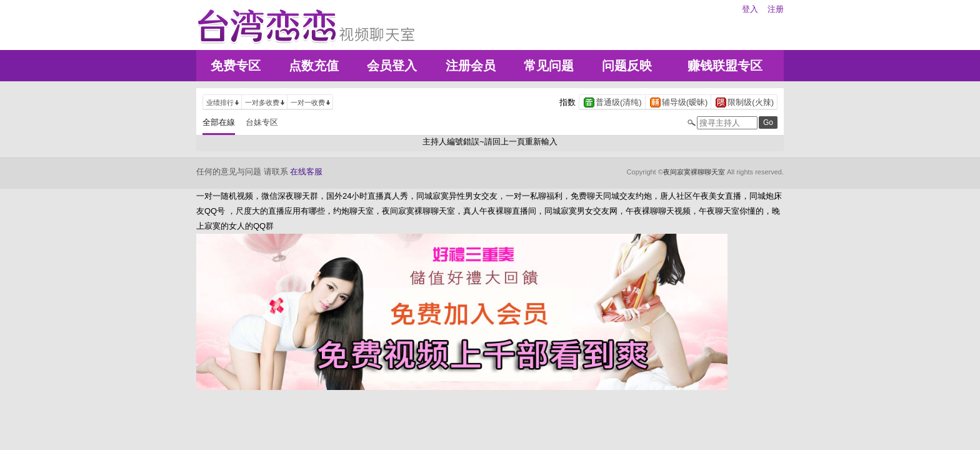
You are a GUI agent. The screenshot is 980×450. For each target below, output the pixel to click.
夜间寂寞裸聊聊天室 (694, 172)
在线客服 (306, 172)
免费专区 (236, 66)
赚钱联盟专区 (725, 66)
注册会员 (471, 66)
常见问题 (549, 66)
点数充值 (314, 66)
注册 (776, 9)
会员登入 (392, 66)
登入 (750, 9)
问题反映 (627, 66)
